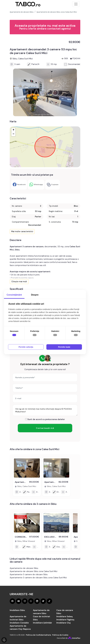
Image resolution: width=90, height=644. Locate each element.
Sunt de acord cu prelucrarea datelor (45, 419)
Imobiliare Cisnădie (19, 623)
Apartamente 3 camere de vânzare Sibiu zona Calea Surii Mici (38, 578)
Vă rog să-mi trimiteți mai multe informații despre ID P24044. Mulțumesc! (45, 410)
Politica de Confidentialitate (38, 635)
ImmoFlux (74, 638)
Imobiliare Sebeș (65, 617)
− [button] (13, 134)
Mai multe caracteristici (22, 231)
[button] (34, 115)
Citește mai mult (19, 282)
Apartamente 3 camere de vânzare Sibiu (29, 574)
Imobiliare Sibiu (17, 610)
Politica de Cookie (60, 635)
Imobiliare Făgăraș (65, 620)
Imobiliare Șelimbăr (42, 623)
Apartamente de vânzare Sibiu (24, 568)
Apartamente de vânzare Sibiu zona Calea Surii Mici (34, 571)
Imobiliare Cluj (63, 623)
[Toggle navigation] (76, 4)
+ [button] (13, 130)
